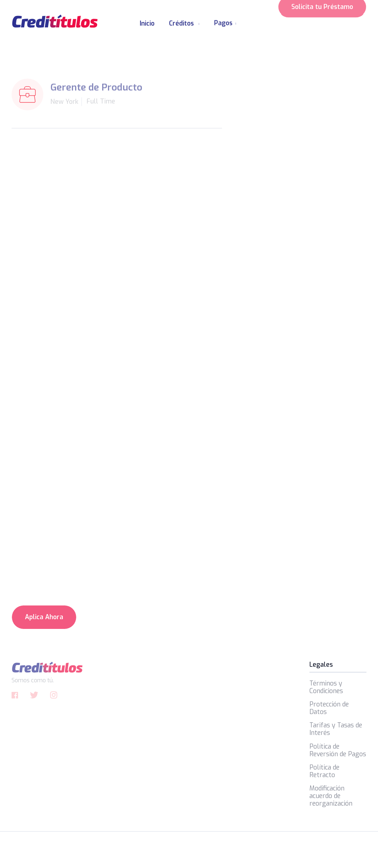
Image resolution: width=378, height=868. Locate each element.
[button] (184, 21)
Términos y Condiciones (326, 687)
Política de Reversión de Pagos (338, 750)
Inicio (147, 23)
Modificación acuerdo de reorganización (331, 796)
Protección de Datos (329, 708)
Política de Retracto (324, 771)
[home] (55, 21)
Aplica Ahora (44, 617)
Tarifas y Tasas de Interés (336, 729)
